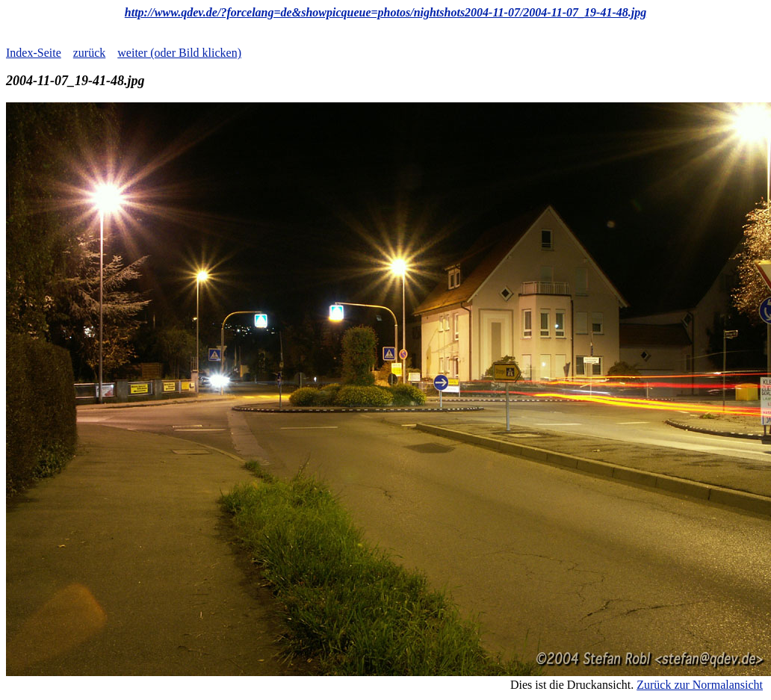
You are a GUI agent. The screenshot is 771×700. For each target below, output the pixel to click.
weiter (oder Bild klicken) (179, 53)
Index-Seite (34, 53)
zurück (90, 53)
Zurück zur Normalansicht (700, 685)
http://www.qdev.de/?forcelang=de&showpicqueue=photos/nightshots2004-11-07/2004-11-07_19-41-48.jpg (385, 12)
